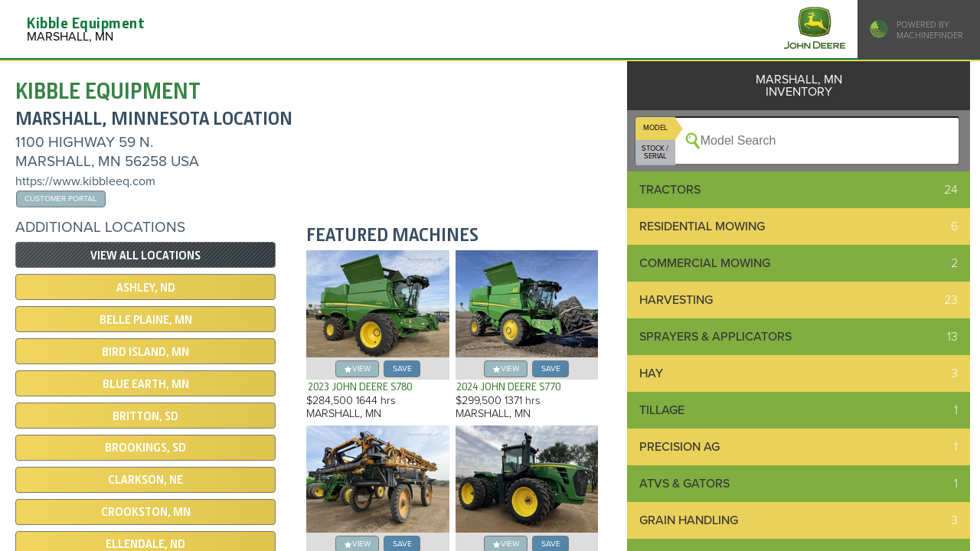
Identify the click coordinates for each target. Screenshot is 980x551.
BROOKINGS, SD (145, 448)
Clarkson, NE (145, 480)
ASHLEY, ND (146, 288)
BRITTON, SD (145, 416)
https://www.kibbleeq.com (85, 181)
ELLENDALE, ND (145, 544)
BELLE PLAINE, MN (146, 320)
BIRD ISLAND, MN (145, 352)
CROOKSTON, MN (146, 512)
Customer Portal (60, 199)
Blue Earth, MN (146, 384)
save (402, 368)
